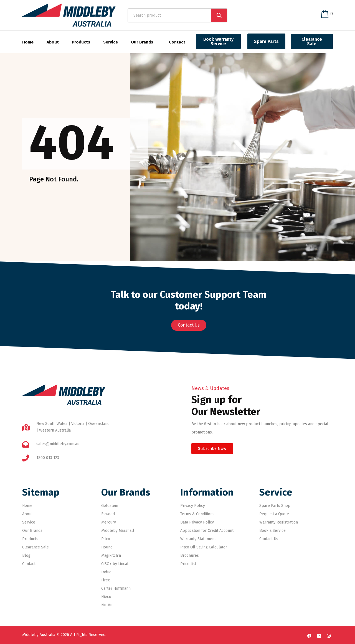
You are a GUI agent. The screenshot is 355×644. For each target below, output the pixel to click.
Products (81, 42)
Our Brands (142, 42)
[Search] (219, 15)
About (53, 42)
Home (28, 42)
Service (111, 42)
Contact (177, 42)
